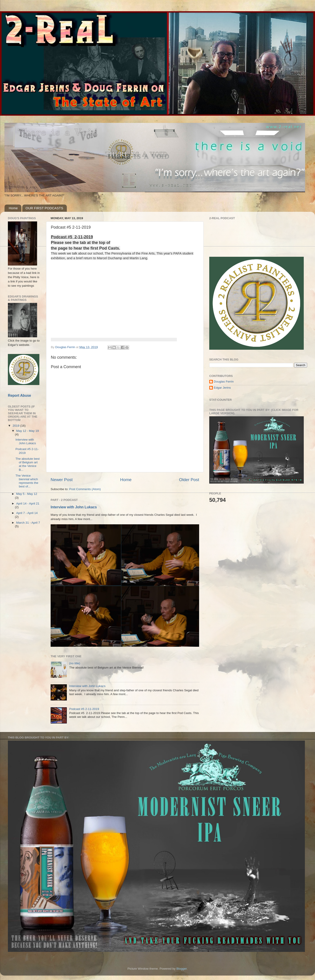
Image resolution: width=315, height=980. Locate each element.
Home (13, 208)
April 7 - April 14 (27, 513)
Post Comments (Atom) (85, 489)
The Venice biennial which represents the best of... (27, 481)
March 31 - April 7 (28, 523)
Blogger (182, 969)
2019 (16, 426)
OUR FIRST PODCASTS (44, 208)
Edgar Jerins (222, 388)
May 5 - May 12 (27, 494)
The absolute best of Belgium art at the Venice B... (28, 464)
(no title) (75, 663)
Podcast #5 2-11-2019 (84, 709)
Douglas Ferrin (224, 382)
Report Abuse (19, 395)
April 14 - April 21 (28, 504)
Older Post (189, 480)
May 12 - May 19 (28, 431)
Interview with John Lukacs (74, 507)
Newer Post (62, 480)
